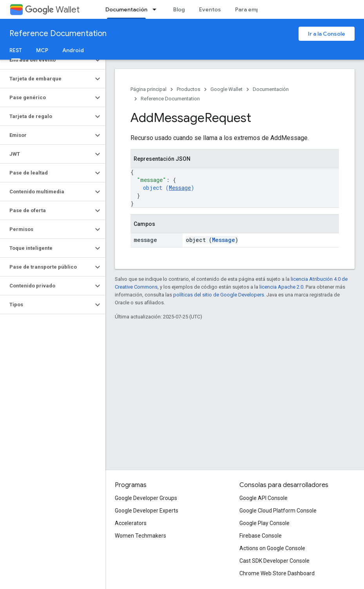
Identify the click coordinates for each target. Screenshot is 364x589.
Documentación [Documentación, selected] (126, 9)
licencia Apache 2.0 (281, 287)
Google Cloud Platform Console (278, 511)
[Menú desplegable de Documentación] (157, 9)
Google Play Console (264, 523)
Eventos (210, 9)
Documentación (271, 89)
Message (180, 188)
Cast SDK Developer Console (274, 561)
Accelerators (131, 523)
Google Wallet (226, 89)
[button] (46, 60)
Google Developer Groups (146, 498)
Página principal (148, 89)
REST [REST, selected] (16, 50)
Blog (179, 9)
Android (73, 50)
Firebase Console (261, 536)
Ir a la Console (327, 34)
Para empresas (255, 9)
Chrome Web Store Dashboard (277, 573)
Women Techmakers (140, 536)
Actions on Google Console (272, 548)
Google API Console (263, 498)
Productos (188, 89)
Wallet (52, 10)
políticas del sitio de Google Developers (219, 295)
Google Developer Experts (147, 511)
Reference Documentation (58, 34)
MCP (42, 50)
